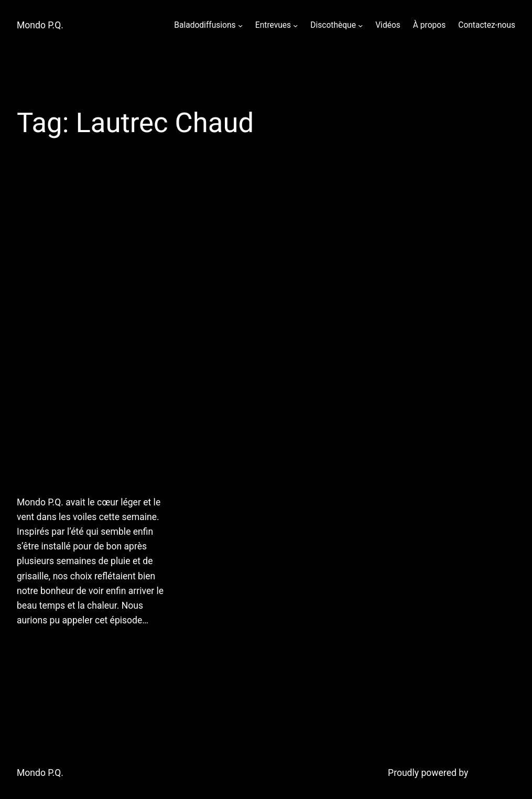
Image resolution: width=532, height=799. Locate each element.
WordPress (493, 773)
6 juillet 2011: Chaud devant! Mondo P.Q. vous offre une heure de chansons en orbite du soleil (95, 334)
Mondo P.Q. (40, 25)
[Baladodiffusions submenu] (240, 25)
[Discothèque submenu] (360, 25)
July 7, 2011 (39, 646)
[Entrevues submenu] (295, 25)
